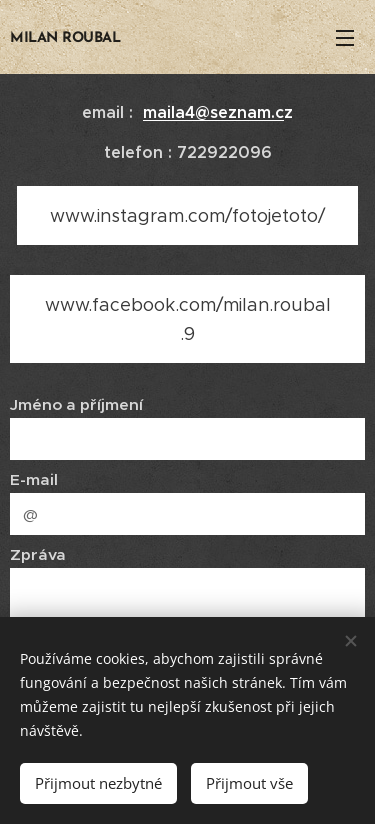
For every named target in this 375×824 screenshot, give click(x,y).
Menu (345, 38)
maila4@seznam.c (213, 112)
